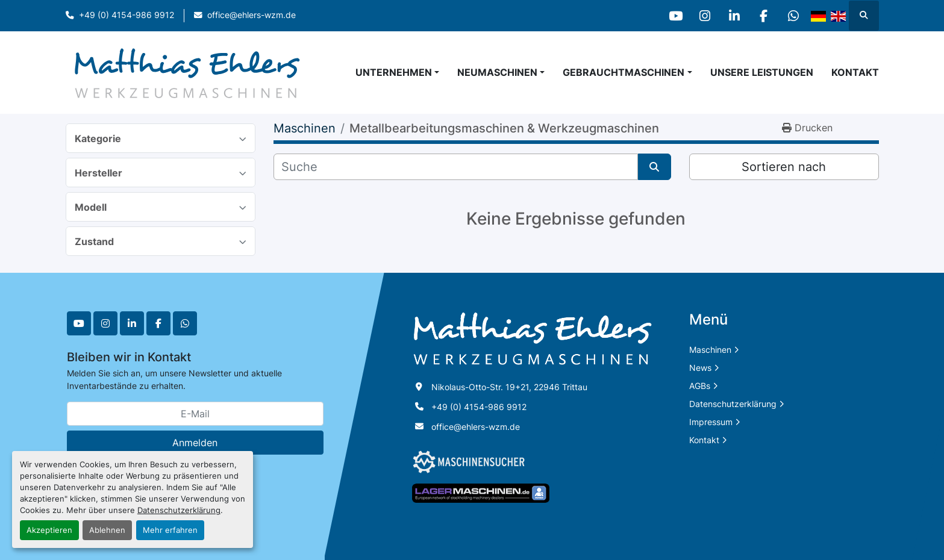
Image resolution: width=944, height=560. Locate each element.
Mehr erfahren (170, 530)
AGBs (700, 386)
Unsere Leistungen (762, 72)
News (700, 368)
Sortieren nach (784, 167)
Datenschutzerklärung (179, 510)
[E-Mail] (195, 414)
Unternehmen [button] (394, 72)
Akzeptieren (49, 530)
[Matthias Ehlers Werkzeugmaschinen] (533, 338)
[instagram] (701, 16)
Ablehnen (107, 530)
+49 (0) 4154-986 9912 (127, 15)
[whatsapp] (793, 16)
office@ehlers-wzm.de (252, 15)
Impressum (711, 422)
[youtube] (670, 16)
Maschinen (710, 350)
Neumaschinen (497, 72)
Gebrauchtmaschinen (624, 72)
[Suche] (456, 167)
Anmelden (195, 443)
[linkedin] (731, 16)
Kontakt (855, 72)
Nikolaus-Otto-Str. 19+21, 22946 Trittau (509, 387)
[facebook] (762, 16)
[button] (501, 72)
